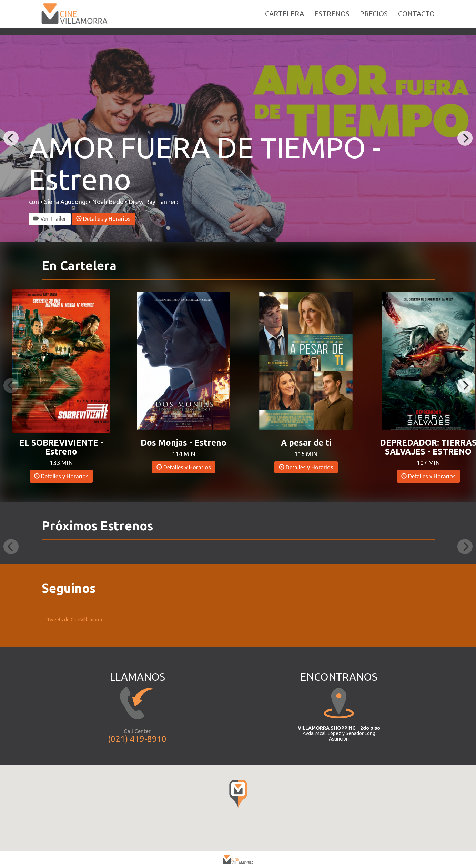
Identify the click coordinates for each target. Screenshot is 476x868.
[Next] (465, 138)
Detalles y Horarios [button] (103, 219)
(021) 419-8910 (137, 739)
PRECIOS (374, 17)
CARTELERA (285, 17)
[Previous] (11, 138)
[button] (61, 360)
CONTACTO (416, 17)
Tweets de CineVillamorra (74, 620)
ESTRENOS (332, 17)
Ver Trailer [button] (50, 219)
